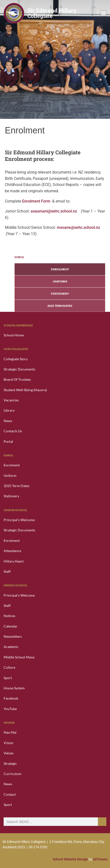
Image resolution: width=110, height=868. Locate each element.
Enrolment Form (36, 201)
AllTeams (100, 859)
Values (9, 753)
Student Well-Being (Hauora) (25, 390)
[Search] (102, 822)
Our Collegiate (16, 349)
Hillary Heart (14, 561)
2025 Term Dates (17, 486)
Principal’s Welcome (19, 520)
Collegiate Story (16, 359)
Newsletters (13, 636)
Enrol (19, 285)
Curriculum (13, 774)
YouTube (10, 709)
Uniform (60, 309)
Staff (7, 571)
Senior (9, 723)
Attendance (12, 551)
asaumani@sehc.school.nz (54, 211)
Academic (11, 647)
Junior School (15, 510)
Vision (8, 743)
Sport (8, 678)
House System (14, 688)
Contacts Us (13, 431)
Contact (10, 794)
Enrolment (60, 297)
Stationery (11, 496)
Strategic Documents (19, 369)
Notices (9, 616)
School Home (14, 335)
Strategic (10, 763)
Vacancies (11, 400)
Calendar (11, 626)
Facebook (11, 698)
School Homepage (18, 325)
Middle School (16, 585)
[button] (104, 13)
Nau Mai (10, 732)
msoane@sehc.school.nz (78, 227)
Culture (9, 667)
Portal (8, 441)
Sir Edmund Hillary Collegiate (52, 13)
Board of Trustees (17, 379)
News (8, 421)
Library (9, 410)
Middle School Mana (19, 657)
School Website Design (71, 859)
